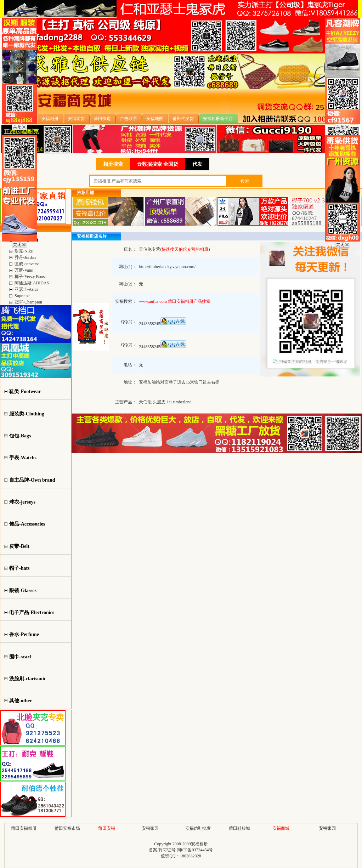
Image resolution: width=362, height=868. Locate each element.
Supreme (22, 296)
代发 (197, 164)
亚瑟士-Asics (26, 289)
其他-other (21, 701)
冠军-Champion (28, 302)
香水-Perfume (24, 634)
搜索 (245, 181)
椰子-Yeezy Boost (30, 277)
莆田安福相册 (24, 828)
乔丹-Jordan (25, 257)
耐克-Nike (24, 251)
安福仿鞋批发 (198, 828)
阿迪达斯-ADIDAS (32, 283)
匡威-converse (27, 264)
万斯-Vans (24, 270)
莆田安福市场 (67, 828)
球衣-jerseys (22, 502)
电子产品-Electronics (32, 612)
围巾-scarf (20, 657)
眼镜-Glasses (23, 591)
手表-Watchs (23, 458)
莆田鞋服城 (239, 828)
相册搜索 (113, 164)
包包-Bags (20, 436)
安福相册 (199, 844)
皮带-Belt (19, 546)
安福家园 (150, 828)
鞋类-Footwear (25, 392)
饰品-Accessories (27, 524)
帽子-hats (19, 568)
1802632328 (191, 856)
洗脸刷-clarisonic (28, 679)
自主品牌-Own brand (32, 480)
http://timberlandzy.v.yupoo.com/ (167, 267)
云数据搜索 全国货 (158, 164)
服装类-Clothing (27, 414)
